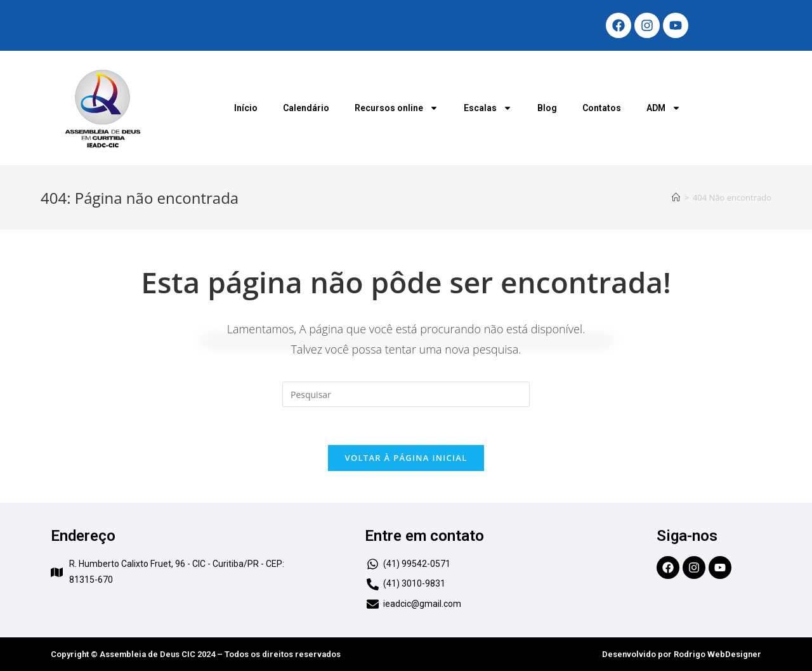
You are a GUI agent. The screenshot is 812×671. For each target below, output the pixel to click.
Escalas (488, 108)
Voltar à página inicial (406, 458)
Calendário (306, 108)
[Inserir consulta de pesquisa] (406, 394)
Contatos (602, 108)
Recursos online (396, 108)
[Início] (676, 197)
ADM (664, 108)
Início (246, 108)
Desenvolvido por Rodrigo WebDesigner (682, 654)
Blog (547, 108)
